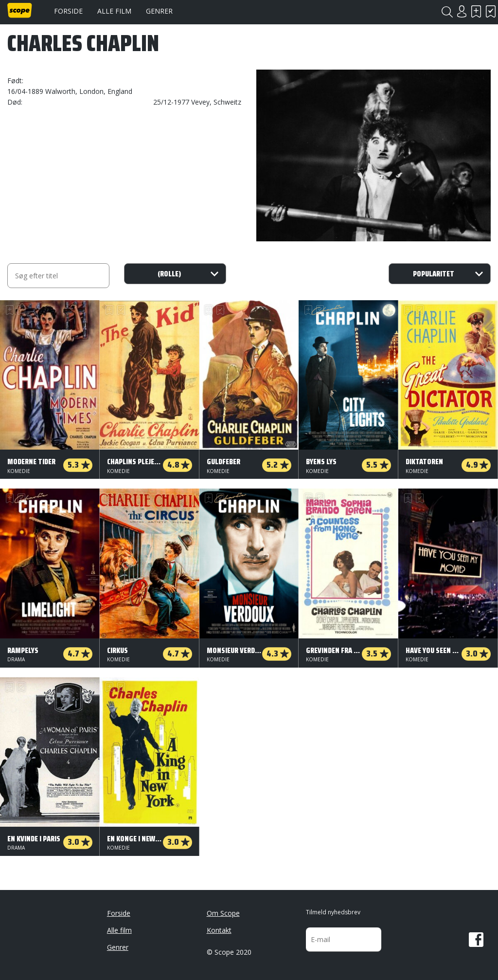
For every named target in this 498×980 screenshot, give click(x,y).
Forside (68, 11)
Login (462, 11)
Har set (491, 11)
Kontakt (219, 930)
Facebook (476, 940)
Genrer (159, 11)
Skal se (476, 11)
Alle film (114, 11)
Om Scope (223, 913)
